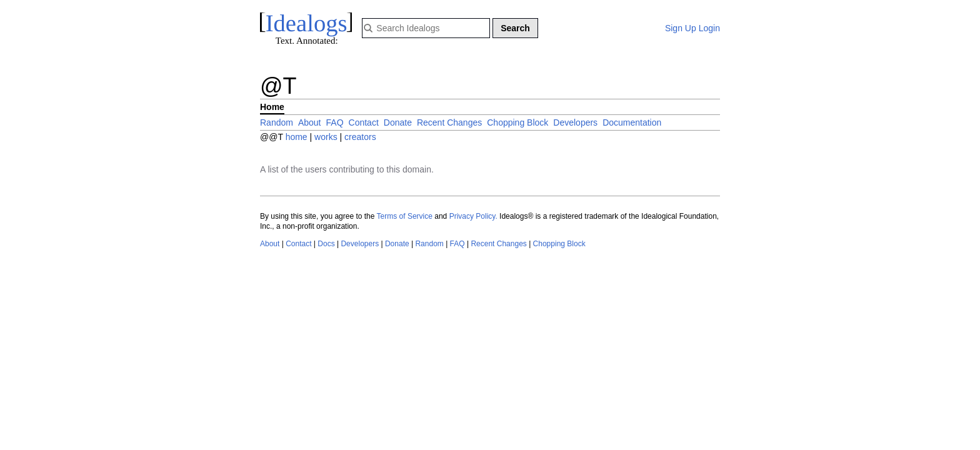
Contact (364, 122)
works (327, 137)
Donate (398, 122)
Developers (575, 122)
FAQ (335, 122)
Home (272, 107)
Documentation (632, 122)
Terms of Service (405, 216)
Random (277, 122)
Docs (326, 244)
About (310, 122)
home (297, 137)
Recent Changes (449, 122)
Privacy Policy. (473, 216)
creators (360, 137)
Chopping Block (517, 122)
